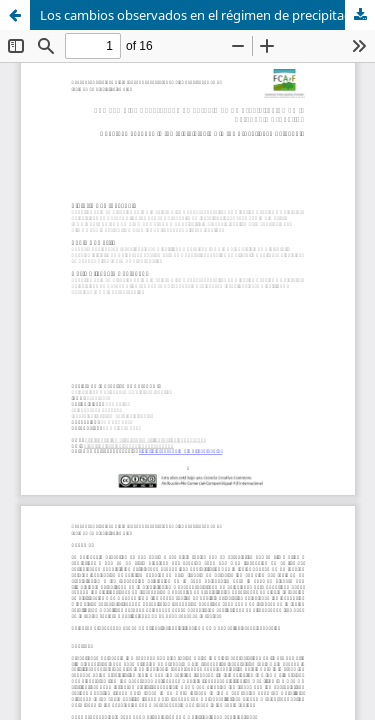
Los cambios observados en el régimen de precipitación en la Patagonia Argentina (207, 15)
